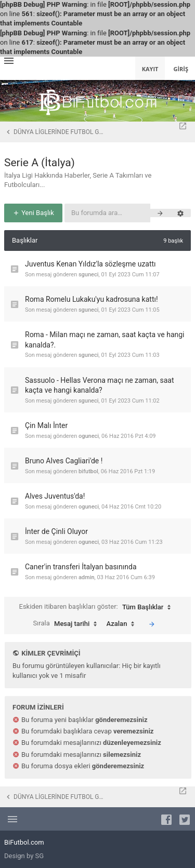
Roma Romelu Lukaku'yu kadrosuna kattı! (92, 299)
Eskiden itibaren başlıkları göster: (98, 607)
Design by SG (24, 856)
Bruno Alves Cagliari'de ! (64, 461)
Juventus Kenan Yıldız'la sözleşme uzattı (90, 264)
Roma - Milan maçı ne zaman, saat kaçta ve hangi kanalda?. (105, 340)
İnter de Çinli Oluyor (56, 531)
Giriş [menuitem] (181, 69)
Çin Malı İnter (46, 425)
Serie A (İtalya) (40, 163)
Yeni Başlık (33, 213)
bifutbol (88, 471)
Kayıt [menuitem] (150, 69)
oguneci (89, 436)
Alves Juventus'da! (55, 496)
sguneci (89, 275)
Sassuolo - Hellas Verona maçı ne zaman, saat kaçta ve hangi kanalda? (100, 385)
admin (87, 577)
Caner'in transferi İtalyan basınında (81, 567)
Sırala (67, 624)
